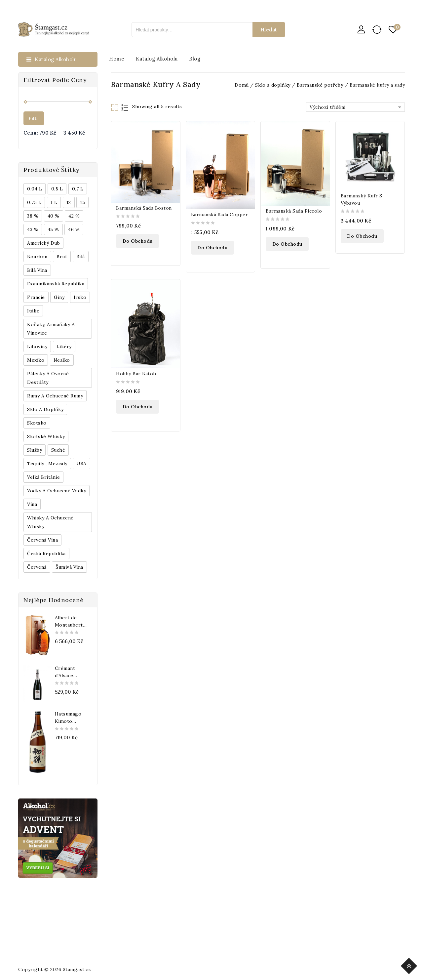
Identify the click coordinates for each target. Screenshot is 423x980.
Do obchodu (138, 241)
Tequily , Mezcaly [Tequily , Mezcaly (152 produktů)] (47, 464)
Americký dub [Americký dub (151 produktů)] (43, 243)
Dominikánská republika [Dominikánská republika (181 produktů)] (56, 284)
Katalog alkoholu (157, 59)
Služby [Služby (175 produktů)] (35, 450)
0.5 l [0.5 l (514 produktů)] (57, 189)
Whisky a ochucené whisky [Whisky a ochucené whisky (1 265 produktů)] (50, 522)
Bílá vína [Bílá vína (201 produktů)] (37, 270)
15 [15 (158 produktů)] (82, 202)
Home (117, 59)
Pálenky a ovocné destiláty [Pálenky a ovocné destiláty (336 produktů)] (48, 378)
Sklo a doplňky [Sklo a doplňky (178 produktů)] (45, 409)
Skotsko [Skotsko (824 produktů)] (37, 423)
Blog (195, 59)
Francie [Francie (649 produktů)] (36, 297)
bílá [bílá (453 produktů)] (81, 257)
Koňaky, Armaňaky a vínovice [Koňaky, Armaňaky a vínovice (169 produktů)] (51, 329)
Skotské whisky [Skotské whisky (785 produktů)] (46, 436)
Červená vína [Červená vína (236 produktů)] (42, 540)
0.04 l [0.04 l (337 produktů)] (35, 189)
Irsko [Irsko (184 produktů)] (80, 297)
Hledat (269, 30)
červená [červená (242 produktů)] (37, 567)
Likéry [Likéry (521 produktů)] (64, 347)
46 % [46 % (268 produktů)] (74, 229)
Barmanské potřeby (320, 85)
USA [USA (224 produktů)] (81, 464)
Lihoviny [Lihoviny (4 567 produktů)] (37, 347)
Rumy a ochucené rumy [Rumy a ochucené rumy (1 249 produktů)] (55, 396)
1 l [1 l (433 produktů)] (54, 202)
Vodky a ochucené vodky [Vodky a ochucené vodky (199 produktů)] (57, 491)
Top (410, 965)
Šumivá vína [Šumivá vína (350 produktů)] (69, 567)
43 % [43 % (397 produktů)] (33, 229)
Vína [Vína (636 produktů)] (32, 504)
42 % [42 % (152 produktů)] (74, 216)
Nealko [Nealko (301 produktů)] (62, 360)
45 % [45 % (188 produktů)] (53, 229)
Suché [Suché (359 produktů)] (58, 450)
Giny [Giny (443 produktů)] (59, 297)
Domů (242, 85)
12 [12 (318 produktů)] (69, 202)
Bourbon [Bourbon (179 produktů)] (37, 257)
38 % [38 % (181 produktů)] (33, 216)
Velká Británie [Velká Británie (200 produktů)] (43, 477)
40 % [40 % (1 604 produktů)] (54, 216)
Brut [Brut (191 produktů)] (62, 257)
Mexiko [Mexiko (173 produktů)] (36, 360)
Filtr (34, 118)
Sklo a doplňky (273, 85)
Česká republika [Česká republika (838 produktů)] (46, 553)
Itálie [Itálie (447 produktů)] (33, 311)
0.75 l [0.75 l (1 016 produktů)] (34, 202)
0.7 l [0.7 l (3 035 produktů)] (78, 189)
